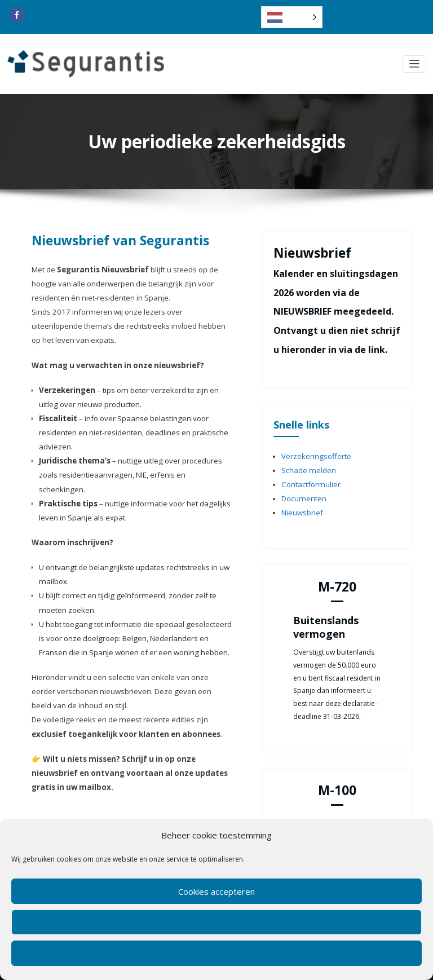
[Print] (98, 816)
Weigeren (217, 922)
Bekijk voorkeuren (217, 953)
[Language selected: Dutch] (292, 17)
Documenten (302, 493)
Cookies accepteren (216, 891)
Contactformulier (309, 480)
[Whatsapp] (59, 816)
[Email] (117, 816)
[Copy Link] (78, 816)
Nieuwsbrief (301, 506)
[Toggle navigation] (415, 64)
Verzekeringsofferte (313, 455)
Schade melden (306, 468)
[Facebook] (40, 816)
